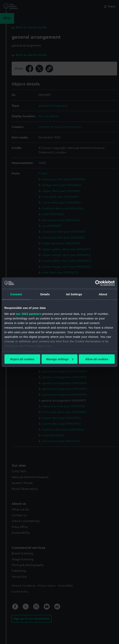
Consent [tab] (16, 294)
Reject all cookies (22, 359)
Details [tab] (45, 294)
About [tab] (103, 294)
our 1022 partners (28, 314)
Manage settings (60, 359)
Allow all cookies (97, 359)
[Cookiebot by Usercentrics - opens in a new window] (98, 283)
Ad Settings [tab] (74, 294)
